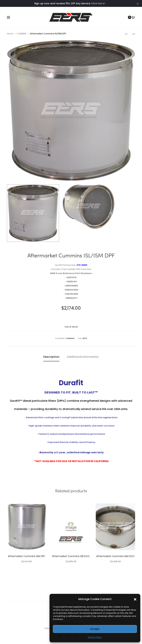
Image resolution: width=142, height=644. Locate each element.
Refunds (49, 628)
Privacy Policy (95, 637)
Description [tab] (51, 357)
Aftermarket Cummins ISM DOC (116, 556)
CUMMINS (22, 34)
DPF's (85, 338)
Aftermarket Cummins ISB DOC (71, 556)
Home (10, 34)
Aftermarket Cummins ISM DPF (26, 556)
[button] (135, 599)
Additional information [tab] (83, 357)
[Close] (138, 4)
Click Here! (98, 3)
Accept (95, 629)
